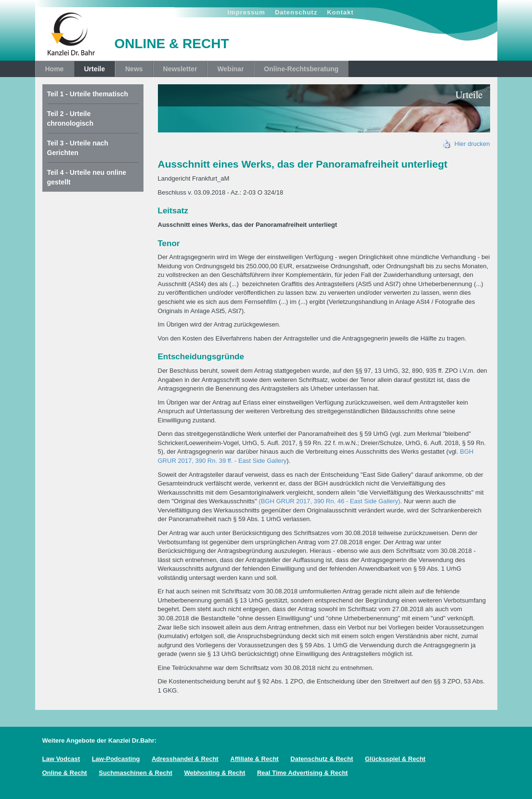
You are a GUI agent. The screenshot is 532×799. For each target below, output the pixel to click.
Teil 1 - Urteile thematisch (88, 94)
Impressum (247, 12)
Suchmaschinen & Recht (135, 773)
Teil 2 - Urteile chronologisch (70, 118)
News (134, 69)
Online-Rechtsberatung (301, 69)
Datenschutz (296, 12)
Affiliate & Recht (254, 759)
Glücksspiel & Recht (395, 759)
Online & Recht (65, 773)
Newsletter (180, 69)
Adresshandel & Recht (185, 759)
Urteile (94, 69)
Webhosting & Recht (214, 773)
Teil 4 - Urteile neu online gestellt (87, 177)
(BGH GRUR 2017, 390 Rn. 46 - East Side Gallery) (329, 501)
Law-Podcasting (116, 759)
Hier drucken (467, 144)
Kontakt (340, 12)
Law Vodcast (61, 759)
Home (55, 69)
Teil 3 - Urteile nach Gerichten (78, 148)
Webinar (230, 69)
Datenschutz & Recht (322, 759)
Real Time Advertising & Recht (303, 773)
